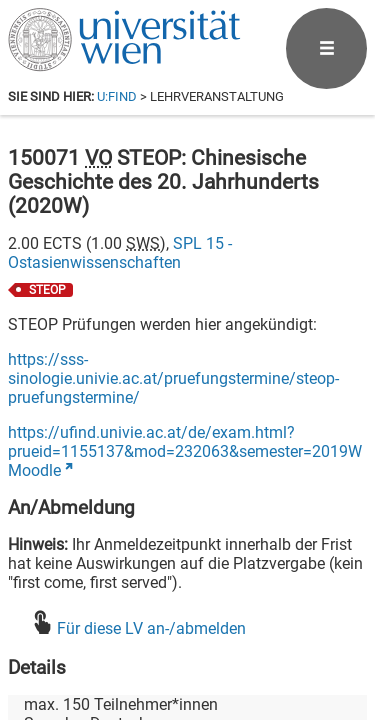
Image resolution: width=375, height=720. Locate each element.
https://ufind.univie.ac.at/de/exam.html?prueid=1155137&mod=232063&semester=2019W (185, 442)
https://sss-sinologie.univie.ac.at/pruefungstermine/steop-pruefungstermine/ (173, 378)
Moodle (34, 470)
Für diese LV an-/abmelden (151, 628)
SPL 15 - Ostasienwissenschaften (120, 253)
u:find (117, 96)
